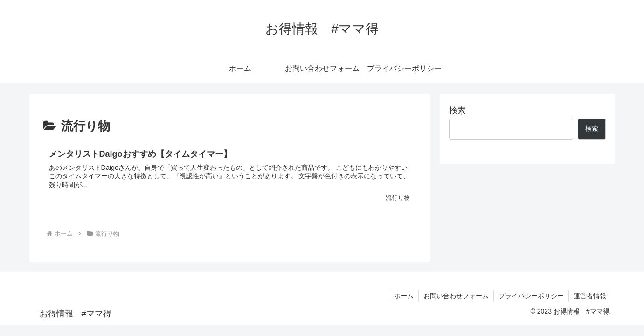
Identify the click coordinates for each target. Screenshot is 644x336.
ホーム (404, 296)
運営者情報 (590, 296)
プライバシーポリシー (531, 296)
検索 (457, 111)
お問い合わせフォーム (456, 296)
